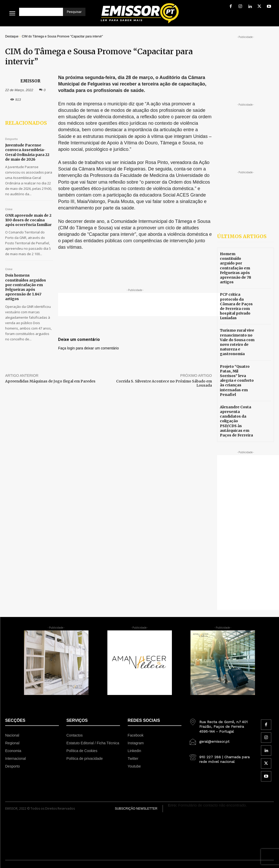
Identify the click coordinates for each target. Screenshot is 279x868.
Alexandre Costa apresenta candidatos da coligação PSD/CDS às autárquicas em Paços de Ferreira (236, 421)
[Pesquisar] (74, 12)
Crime (9, 209)
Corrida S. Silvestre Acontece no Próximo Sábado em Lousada (164, 383)
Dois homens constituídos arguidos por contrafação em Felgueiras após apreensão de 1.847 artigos (26, 287)
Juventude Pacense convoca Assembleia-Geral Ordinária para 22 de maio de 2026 (27, 152)
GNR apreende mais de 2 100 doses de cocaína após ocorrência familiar (28, 220)
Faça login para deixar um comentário (88, 348)
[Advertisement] (143, 304)
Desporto (11, 139)
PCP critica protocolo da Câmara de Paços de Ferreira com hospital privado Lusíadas (236, 306)
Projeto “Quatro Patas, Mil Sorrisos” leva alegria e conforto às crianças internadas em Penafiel (237, 381)
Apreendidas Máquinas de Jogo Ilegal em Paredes (50, 381)
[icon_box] (221, 725)
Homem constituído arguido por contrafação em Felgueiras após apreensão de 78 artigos (236, 268)
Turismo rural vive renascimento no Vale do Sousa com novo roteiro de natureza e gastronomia (237, 342)
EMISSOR (30, 81)
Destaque (12, 36)
